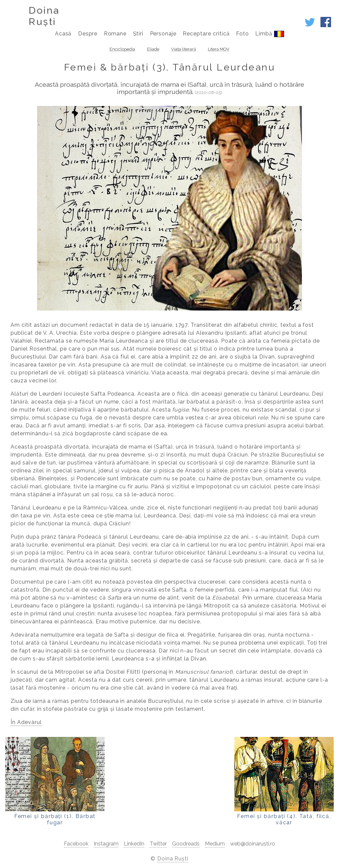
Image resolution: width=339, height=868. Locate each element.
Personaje (163, 34)
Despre (88, 34)
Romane (115, 34)
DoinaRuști (44, 16)
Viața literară (184, 49)
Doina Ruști (173, 859)
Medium (215, 844)
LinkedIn (134, 844)
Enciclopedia (122, 49)
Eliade (153, 49)
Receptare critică (206, 34)
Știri (138, 34)
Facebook (76, 844)
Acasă (63, 34)
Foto (242, 34)
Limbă (270, 34)
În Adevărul (26, 722)
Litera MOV (219, 49)
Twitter (158, 844)
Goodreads (186, 844)
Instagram (106, 844)
